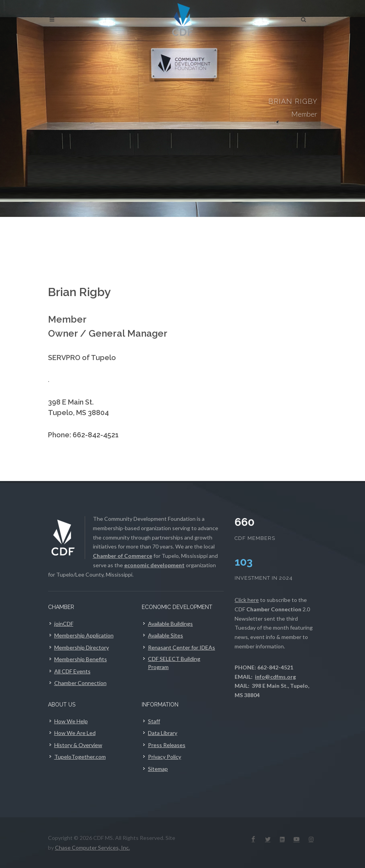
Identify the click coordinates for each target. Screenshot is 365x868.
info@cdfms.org (275, 677)
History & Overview (78, 745)
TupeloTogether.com (80, 757)
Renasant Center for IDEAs (182, 647)
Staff (154, 721)
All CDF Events (72, 671)
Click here (247, 600)
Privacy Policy (165, 757)
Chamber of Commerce (123, 556)
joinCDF (64, 624)
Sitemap (158, 769)
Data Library (163, 733)
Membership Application (84, 635)
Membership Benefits (81, 659)
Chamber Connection (80, 683)
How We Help (71, 721)
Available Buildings (170, 624)
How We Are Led (75, 733)
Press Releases (167, 745)
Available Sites (166, 635)
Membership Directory (82, 647)
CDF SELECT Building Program (174, 663)
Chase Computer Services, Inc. (93, 848)
